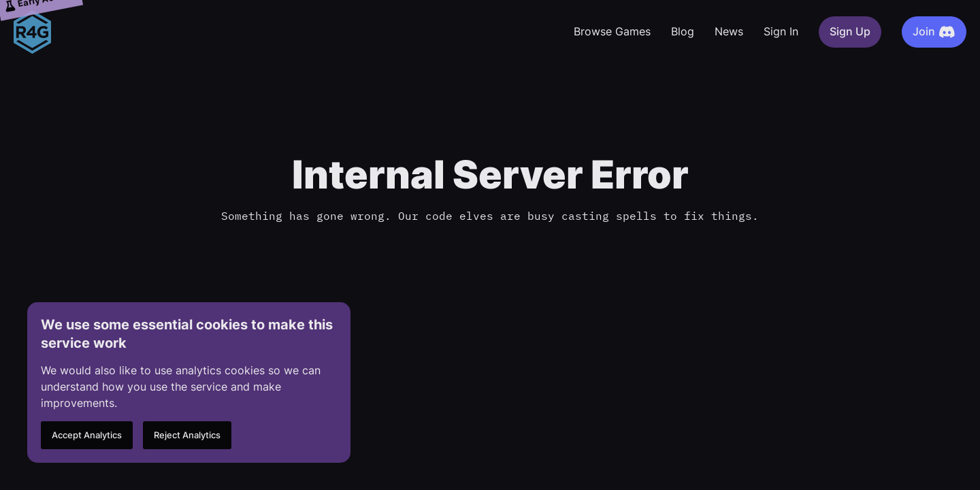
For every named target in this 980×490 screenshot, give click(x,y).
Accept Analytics (87, 435)
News (729, 32)
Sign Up (850, 32)
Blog (683, 32)
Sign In (781, 32)
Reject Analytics (187, 435)
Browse (612, 32)
